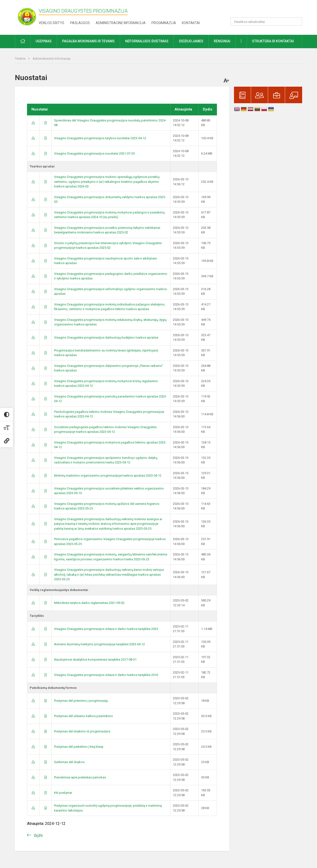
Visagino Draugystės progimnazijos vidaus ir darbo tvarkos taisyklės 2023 (106, 629)
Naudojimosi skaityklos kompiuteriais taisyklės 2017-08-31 (95, 660)
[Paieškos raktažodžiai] (266, 21)
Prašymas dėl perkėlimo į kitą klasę (79, 747)
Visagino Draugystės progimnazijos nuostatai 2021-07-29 (94, 153)
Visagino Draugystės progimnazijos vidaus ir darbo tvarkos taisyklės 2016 (106, 675)
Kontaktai (191, 23)
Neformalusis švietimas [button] (147, 41)
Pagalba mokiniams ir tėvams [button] (88, 41)
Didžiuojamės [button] (191, 41)
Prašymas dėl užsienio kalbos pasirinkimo (84, 716)
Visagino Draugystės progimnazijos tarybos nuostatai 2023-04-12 (100, 138)
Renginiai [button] (222, 41)
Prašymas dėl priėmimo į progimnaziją (81, 701)
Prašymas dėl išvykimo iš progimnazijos (82, 731)
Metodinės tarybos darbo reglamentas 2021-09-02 (89, 603)
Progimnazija (164, 23)
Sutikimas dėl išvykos (69, 762)
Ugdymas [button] (44, 41)
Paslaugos (80, 23)
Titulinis (21, 59)
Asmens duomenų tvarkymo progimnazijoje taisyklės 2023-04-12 (99, 644)
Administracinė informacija (121, 23)
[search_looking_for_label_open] (297, 21)
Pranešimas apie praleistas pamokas (80, 777)
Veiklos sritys (51, 23)
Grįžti (38, 836)
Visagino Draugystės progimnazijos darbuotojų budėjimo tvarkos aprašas (106, 337)
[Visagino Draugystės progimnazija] (27, 16)
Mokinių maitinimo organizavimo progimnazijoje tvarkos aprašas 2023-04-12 (108, 476)
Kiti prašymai (63, 793)
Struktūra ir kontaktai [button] (273, 41)
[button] (269, 10)
